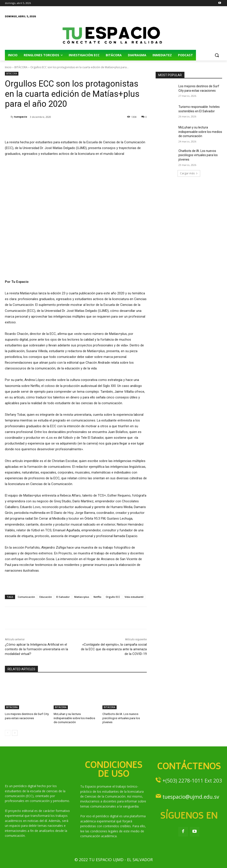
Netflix (97, 597)
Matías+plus (82, 597)
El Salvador (63, 597)
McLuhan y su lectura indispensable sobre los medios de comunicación (74, 718)
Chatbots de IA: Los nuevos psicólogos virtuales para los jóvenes (121, 718)
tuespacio (21, 117)
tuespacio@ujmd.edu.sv (191, 797)
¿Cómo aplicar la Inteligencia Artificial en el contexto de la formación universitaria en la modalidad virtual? (36, 649)
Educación (46, 597)
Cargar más (189, 173)
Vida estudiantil (134, 597)
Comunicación (26, 597)
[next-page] (15, 733)
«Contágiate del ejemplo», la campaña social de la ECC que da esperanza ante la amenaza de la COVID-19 (114, 649)
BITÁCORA (21, 67)
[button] (217, 55)
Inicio (8, 67)
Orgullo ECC (113, 597)
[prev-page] (8, 733)
